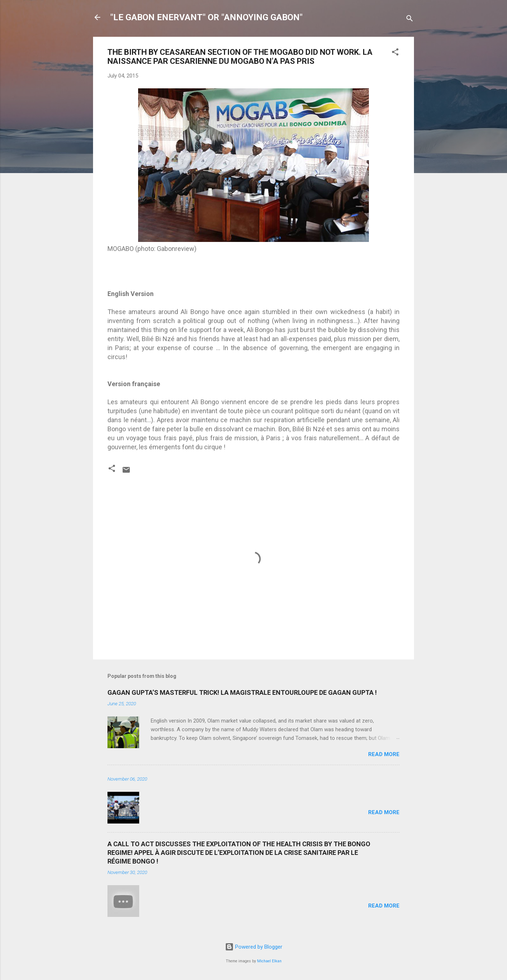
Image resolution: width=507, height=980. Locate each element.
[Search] (410, 20)
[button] (395, 53)
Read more (384, 754)
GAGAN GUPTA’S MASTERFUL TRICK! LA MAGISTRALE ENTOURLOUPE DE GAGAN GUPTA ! (242, 692)
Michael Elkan (269, 961)
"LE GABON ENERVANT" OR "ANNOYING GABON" (206, 17)
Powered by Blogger (254, 947)
